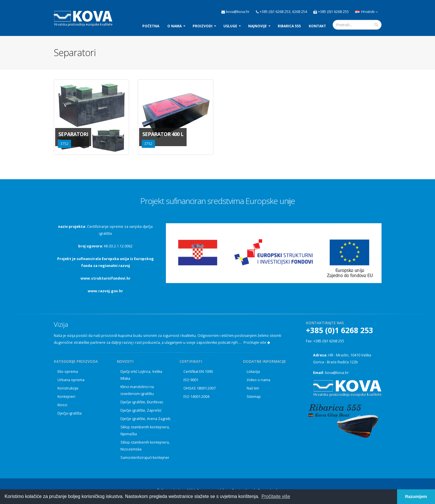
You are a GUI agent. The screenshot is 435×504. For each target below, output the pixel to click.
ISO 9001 (191, 380)
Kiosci (62, 405)
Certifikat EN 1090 (198, 372)
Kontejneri (66, 397)
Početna (151, 26)
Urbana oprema (71, 380)
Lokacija (253, 372)
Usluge (230, 26)
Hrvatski (366, 12)
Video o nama (258, 380)
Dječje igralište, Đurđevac (142, 402)
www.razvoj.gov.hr (105, 291)
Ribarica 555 (289, 26)
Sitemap (254, 397)
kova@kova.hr (337, 373)
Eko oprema (68, 372)
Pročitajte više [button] (276, 496)
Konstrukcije (68, 388)
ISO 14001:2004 (196, 397)
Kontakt (317, 26)
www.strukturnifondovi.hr (106, 278)
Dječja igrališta (70, 413)
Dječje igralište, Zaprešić (141, 410)
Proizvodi (203, 26)
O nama (175, 26)
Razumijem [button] (416, 497)
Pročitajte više (257, 342)
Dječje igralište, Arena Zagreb (145, 419)
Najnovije (257, 26)
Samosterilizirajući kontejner (145, 458)
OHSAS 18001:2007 (200, 388)
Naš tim (253, 388)
